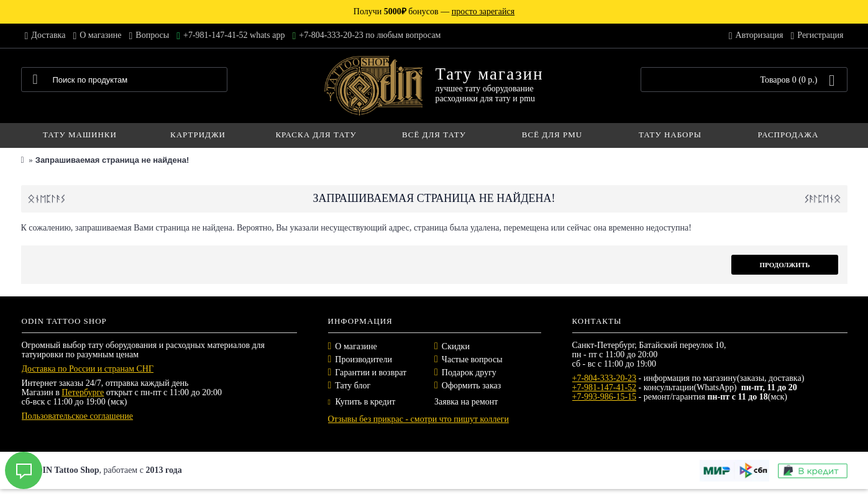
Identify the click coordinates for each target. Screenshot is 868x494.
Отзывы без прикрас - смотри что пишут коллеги (418, 419)
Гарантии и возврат (371, 373)
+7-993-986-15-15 (605, 397)
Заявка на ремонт (466, 402)
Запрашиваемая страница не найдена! (112, 160)
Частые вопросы (472, 359)
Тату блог (353, 386)
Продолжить (784, 265)
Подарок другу (469, 373)
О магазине (356, 346)
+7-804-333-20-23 (605, 378)
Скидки (456, 346)
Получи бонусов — (434, 11)
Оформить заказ (471, 386)
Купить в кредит (362, 402)
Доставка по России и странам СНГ (88, 369)
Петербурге (83, 392)
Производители (363, 359)
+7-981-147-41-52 (605, 387)
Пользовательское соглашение (78, 416)
